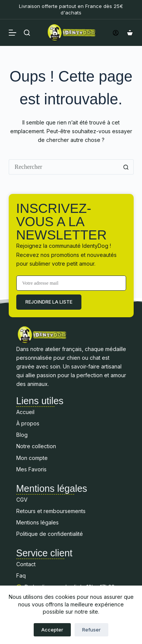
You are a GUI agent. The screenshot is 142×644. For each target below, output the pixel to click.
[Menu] (12, 33)
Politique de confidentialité (50, 534)
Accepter (52, 630)
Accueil (25, 412)
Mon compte (32, 458)
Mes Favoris (31, 469)
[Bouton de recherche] (126, 167)
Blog (22, 435)
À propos (28, 423)
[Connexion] (116, 33)
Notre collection (36, 446)
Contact (26, 564)
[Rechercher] (27, 33)
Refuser (91, 630)
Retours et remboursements (51, 511)
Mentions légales (37, 522)
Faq (22, 576)
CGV (22, 500)
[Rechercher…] (64, 167)
